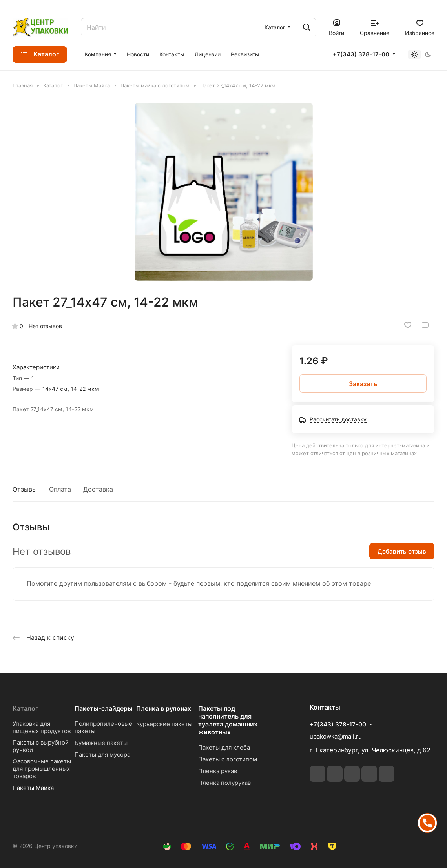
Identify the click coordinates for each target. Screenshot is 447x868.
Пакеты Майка (33, 788)
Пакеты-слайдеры (104, 708)
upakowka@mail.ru (336, 736)
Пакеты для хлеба (224, 747)
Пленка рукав (218, 771)
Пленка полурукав (224, 783)
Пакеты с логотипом (228, 759)
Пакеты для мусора (102, 755)
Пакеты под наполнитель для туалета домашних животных (228, 720)
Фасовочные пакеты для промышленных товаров (42, 769)
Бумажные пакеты (101, 743)
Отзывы (25, 489)
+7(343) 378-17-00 (361, 54)
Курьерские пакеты (164, 724)
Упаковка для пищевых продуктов (42, 727)
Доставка (98, 489)
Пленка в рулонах (164, 708)
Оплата (60, 489)
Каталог (25, 708)
